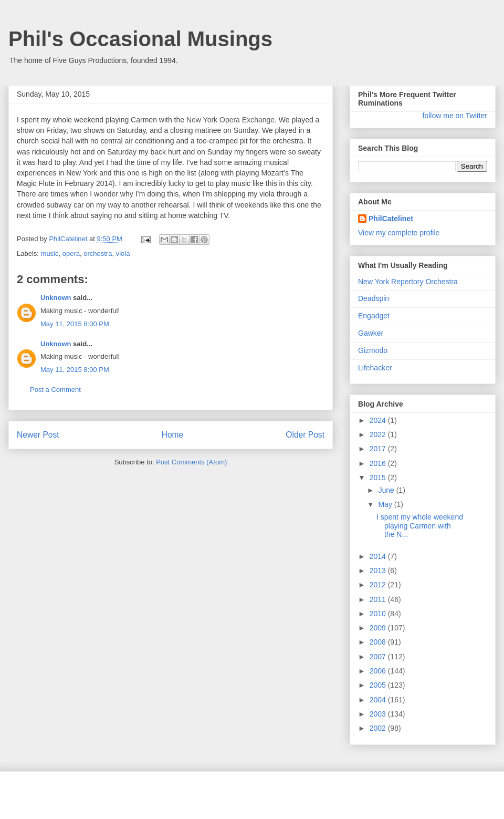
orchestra (98, 253)
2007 (379, 657)
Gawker (371, 333)
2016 (379, 463)
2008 (379, 642)
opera (71, 253)
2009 (379, 628)
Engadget (374, 316)
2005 (379, 685)
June (387, 490)
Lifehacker (375, 368)
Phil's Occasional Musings (140, 39)
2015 (379, 478)
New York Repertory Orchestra (408, 282)
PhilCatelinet (391, 219)
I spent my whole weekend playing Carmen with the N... (420, 526)
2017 (379, 449)
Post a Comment (55, 390)
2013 (379, 571)
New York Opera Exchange (230, 120)
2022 (379, 434)
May (386, 504)
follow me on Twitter (455, 116)
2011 (379, 599)
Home (173, 435)
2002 (379, 728)
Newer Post (38, 435)
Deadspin (374, 298)
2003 (379, 714)
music (50, 253)
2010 (379, 614)
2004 (379, 700)
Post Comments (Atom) (191, 462)
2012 (379, 585)
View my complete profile (399, 233)
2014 (379, 556)
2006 (379, 671)
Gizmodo (373, 350)
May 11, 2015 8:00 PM (75, 324)
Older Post (305, 435)
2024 (379, 420)
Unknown (56, 298)
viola (123, 253)
